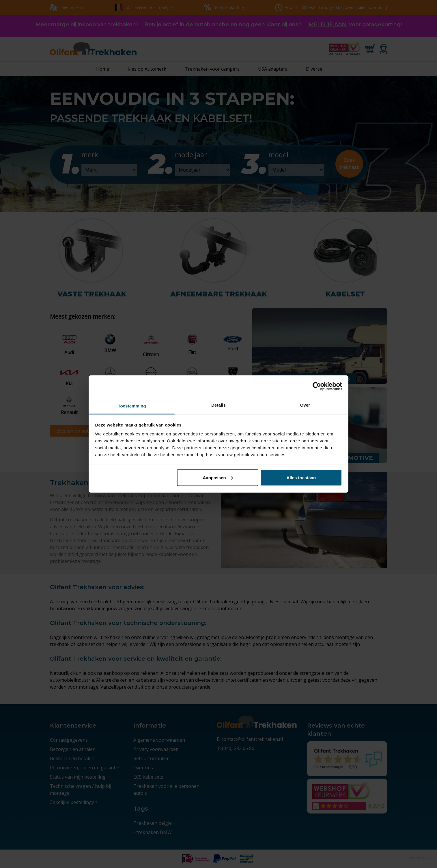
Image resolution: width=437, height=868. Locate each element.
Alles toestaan (301, 477)
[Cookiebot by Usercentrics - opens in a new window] (317, 386)
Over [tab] (305, 405)
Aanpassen (218, 477)
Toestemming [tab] (132, 406)
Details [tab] (218, 405)
